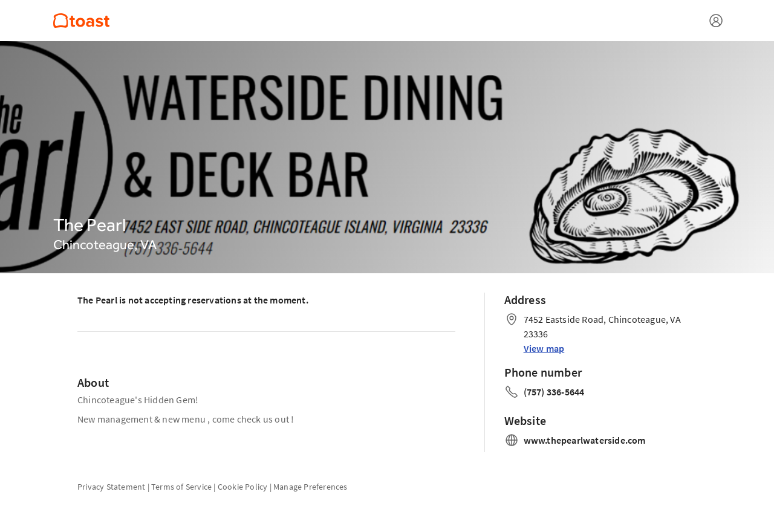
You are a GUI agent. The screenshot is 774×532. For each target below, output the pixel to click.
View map (544, 348)
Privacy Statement (111, 487)
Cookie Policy (243, 487)
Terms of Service (181, 487)
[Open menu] (716, 21)
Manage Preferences (311, 487)
